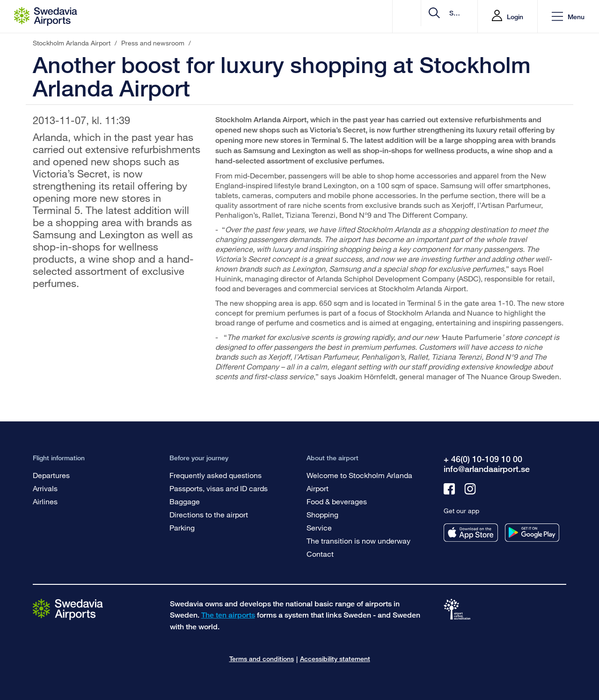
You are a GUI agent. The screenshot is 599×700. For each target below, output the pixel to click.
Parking (182, 527)
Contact (320, 554)
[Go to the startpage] (68, 609)
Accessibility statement (335, 659)
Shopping (322, 514)
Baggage (185, 501)
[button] (568, 17)
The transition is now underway (358, 541)
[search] (414, 17)
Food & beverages (337, 501)
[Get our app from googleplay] (532, 533)
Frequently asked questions (215, 475)
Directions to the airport (209, 514)
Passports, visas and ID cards (219, 488)
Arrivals (45, 488)
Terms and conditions (262, 659)
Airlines (45, 501)
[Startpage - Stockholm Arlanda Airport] (46, 16)
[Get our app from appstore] (471, 533)
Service (319, 527)
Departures (51, 475)
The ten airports (228, 615)
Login (515, 17)
